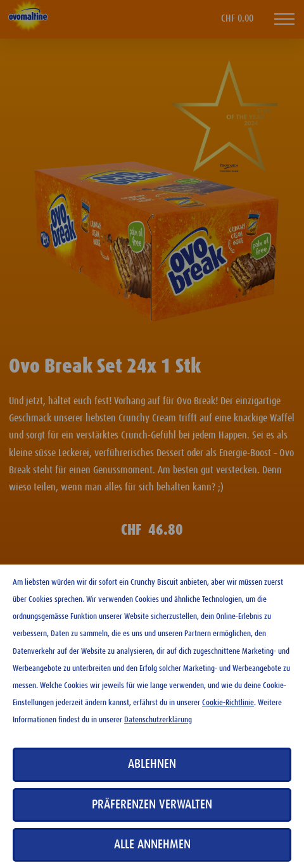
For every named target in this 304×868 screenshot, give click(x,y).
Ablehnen (152, 764)
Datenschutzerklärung (158, 720)
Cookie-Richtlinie (228, 703)
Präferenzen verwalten (152, 805)
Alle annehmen (152, 845)
